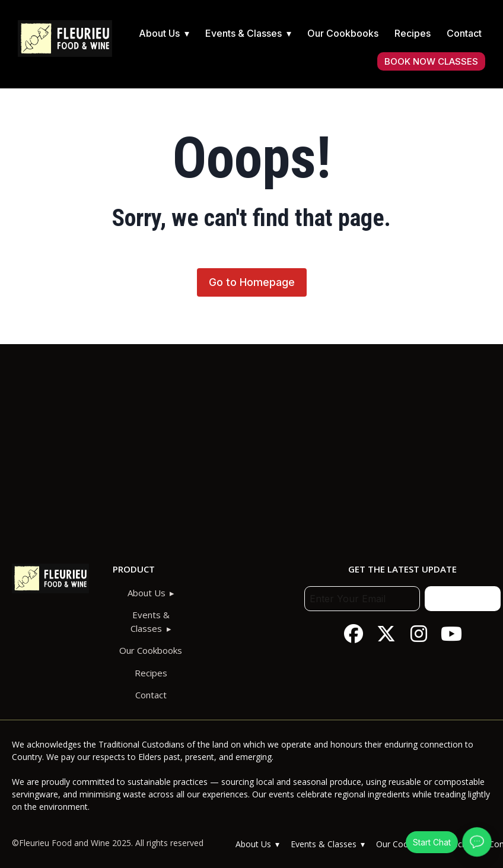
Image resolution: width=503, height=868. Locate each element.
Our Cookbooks (343, 33)
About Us (159, 33)
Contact (464, 33)
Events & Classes (243, 33)
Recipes (413, 33)
